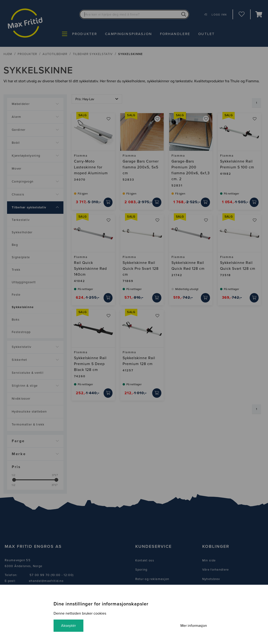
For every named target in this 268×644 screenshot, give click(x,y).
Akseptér (68, 626)
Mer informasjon (194, 626)
